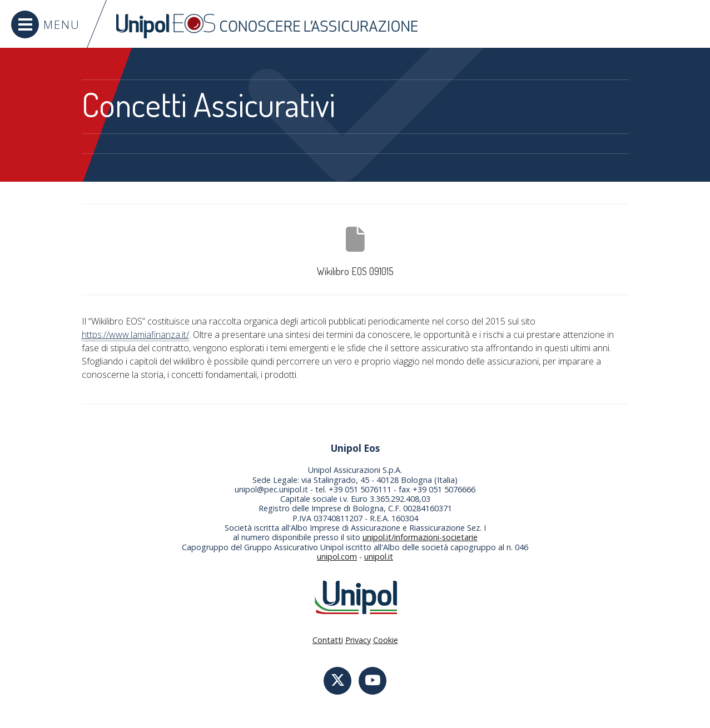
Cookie (386, 640)
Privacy (358, 640)
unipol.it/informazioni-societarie (420, 537)
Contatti (328, 640)
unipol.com (337, 557)
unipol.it (379, 557)
